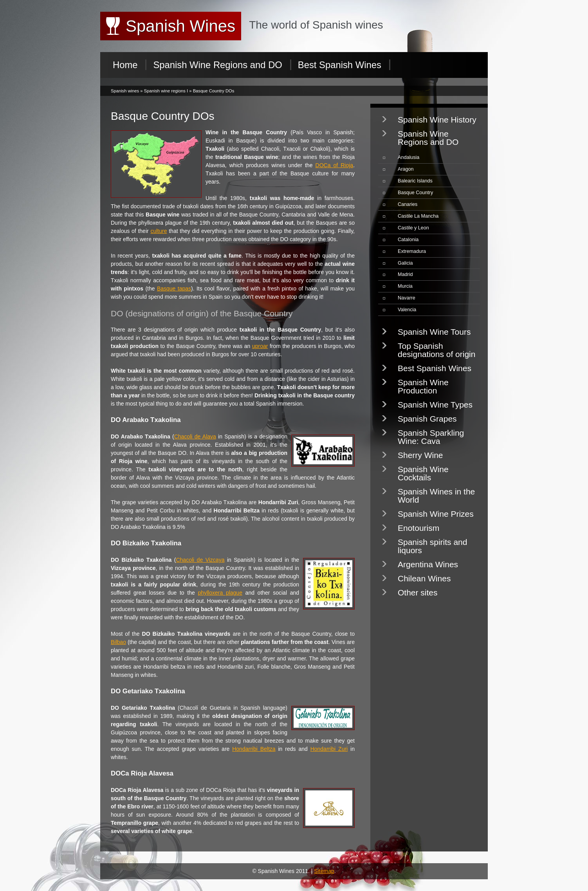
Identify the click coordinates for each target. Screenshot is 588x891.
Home (125, 65)
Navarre (407, 298)
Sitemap (324, 871)
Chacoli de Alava (195, 436)
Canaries (408, 204)
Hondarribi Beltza (254, 749)
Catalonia (408, 240)
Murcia (405, 286)
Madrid (405, 274)
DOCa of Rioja (335, 165)
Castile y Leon (413, 228)
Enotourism (418, 528)
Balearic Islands (415, 181)
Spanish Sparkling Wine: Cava (431, 437)
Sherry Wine (420, 455)
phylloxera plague (220, 593)
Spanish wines (125, 91)
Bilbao (118, 642)
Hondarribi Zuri (329, 749)
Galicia (405, 263)
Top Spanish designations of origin (436, 350)
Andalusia (409, 157)
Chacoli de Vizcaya (200, 560)
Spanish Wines (180, 26)
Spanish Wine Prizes (436, 514)
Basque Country (415, 193)
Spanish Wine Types (435, 405)
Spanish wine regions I (166, 91)
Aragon (406, 169)
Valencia (407, 310)
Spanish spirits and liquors (432, 546)
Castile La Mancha (418, 216)
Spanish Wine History (437, 120)
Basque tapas (174, 289)
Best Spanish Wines (340, 65)
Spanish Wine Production (423, 386)
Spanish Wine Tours (434, 332)
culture (159, 231)
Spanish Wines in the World (436, 496)
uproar (260, 346)
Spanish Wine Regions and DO (217, 65)
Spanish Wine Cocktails (423, 473)
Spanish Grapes (427, 419)
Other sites (418, 592)
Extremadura (412, 251)
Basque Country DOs (214, 91)
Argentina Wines (428, 564)
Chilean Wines (424, 578)
